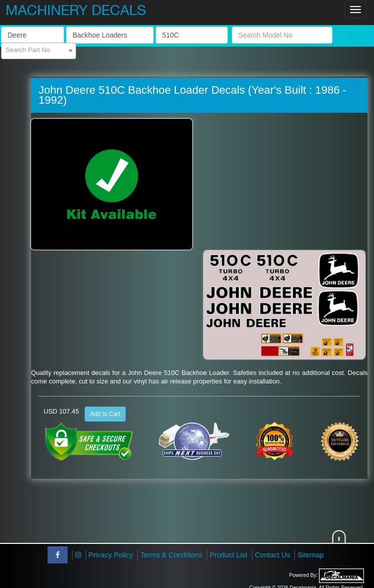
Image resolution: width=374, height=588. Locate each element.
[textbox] (39, 50)
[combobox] (39, 51)
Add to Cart (105, 414)
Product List (229, 555)
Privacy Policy (111, 555)
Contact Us (273, 555)
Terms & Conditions (171, 555)
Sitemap (310, 555)
